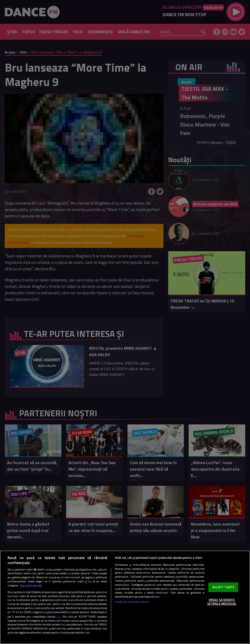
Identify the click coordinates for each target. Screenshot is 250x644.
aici (59, 617)
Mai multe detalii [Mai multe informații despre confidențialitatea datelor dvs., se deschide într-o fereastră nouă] (31, 585)
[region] (125, 597)
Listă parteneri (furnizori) (132, 602)
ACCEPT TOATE (223, 587)
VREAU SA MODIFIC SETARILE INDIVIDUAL (222, 602)
